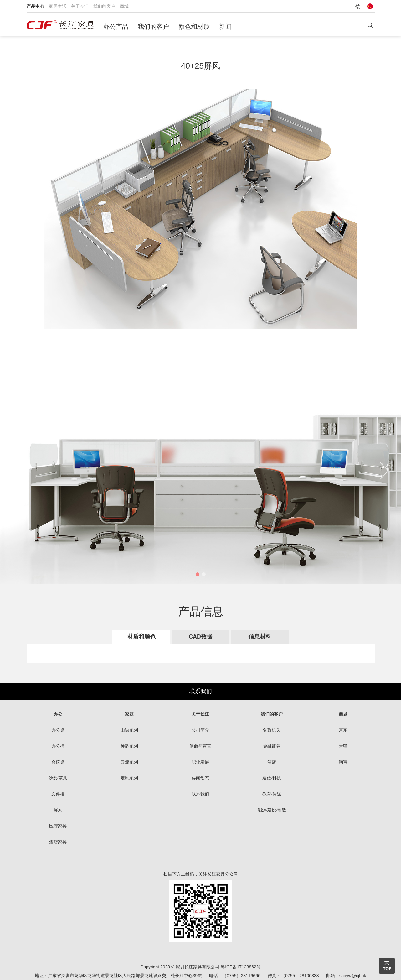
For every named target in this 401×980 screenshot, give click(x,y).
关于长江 (80, 6)
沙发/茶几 (58, 778)
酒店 (272, 762)
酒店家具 (58, 842)
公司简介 (200, 730)
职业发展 (200, 762)
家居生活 (58, 6)
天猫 (343, 746)
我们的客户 (104, 6)
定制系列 (129, 778)
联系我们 (201, 691)
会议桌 (58, 762)
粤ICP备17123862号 (241, 967)
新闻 (225, 27)
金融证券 (272, 746)
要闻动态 (200, 778)
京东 (343, 730)
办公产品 (116, 27)
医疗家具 (58, 826)
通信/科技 (272, 778)
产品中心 (35, 6)
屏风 (58, 810)
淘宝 (343, 762)
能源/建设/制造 (272, 810)
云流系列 (129, 762)
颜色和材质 (194, 27)
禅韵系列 (129, 746)
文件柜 (58, 794)
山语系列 (129, 730)
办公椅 (58, 746)
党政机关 (272, 730)
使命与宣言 (200, 746)
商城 (124, 6)
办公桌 (58, 730)
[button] (198, 574)
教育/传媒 (272, 794)
